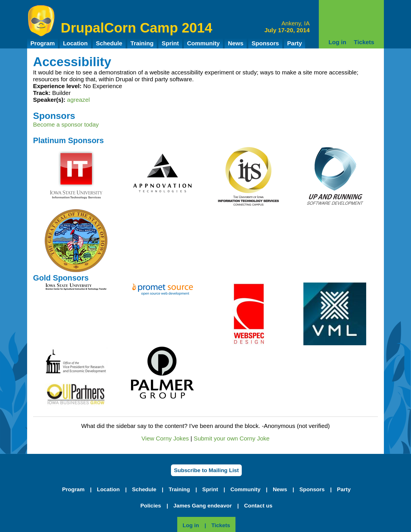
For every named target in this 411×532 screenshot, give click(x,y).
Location (75, 43)
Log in (337, 42)
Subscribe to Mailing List (206, 470)
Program (43, 43)
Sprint (170, 43)
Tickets (364, 42)
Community (203, 43)
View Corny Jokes (165, 438)
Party (295, 43)
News (235, 43)
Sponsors (265, 43)
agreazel (78, 100)
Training (142, 43)
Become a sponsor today (66, 124)
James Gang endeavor (203, 506)
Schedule (109, 43)
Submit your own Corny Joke (232, 438)
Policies (151, 506)
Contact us (258, 506)
